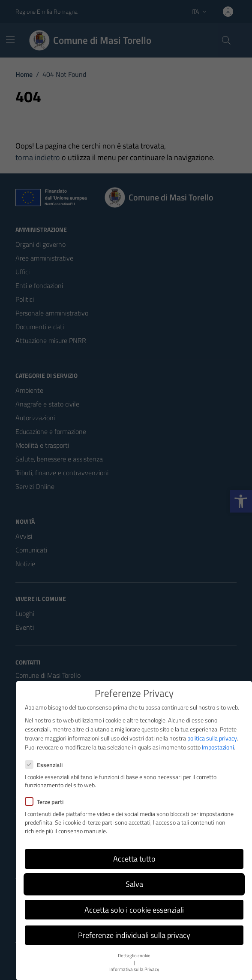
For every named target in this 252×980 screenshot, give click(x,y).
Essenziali (44, 765)
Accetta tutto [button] (134, 859)
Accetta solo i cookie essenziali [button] (134, 910)
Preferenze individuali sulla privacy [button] (134, 935)
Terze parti (44, 802)
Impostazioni (218, 747)
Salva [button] (134, 884)
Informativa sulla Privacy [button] (134, 969)
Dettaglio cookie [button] (134, 956)
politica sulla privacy (212, 738)
